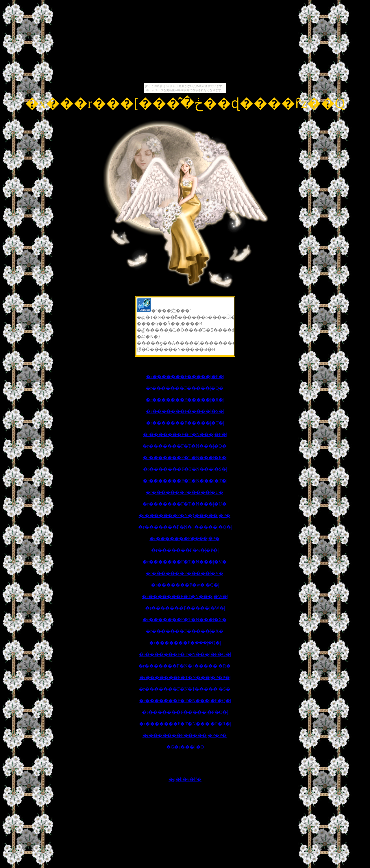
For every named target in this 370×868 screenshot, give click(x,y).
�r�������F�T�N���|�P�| (185, 434)
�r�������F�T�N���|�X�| (185, 620)
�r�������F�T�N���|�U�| (185, 504)
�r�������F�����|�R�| (185, 400)
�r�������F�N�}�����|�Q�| (185, 527)
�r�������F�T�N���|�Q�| (185, 446)
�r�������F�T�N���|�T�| (185, 481)
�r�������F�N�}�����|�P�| (185, 515)
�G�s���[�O (185, 747)
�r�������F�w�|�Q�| (185, 585)
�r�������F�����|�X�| (185, 631)
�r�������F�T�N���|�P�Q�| (185, 701)
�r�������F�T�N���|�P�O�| (185, 654)
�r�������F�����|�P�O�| (185, 712)
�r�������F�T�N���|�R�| (185, 458)
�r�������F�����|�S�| (185, 411)
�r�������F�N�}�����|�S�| (185, 689)
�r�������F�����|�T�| (185, 423)
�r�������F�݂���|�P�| (185, 539)
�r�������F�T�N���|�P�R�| (185, 724)
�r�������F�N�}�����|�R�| (185, 666)
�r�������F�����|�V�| (185, 573)
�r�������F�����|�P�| (185, 377)
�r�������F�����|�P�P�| (185, 735)
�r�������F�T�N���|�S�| (185, 469)
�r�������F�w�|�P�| (185, 550)
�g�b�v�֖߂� (185, 779)
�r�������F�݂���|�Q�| (185, 643)
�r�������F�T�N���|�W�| (185, 596)
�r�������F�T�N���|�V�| (185, 562)
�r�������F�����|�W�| (185, 608)
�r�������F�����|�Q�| (185, 388)
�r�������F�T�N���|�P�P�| (185, 677)
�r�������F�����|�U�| (185, 492)
